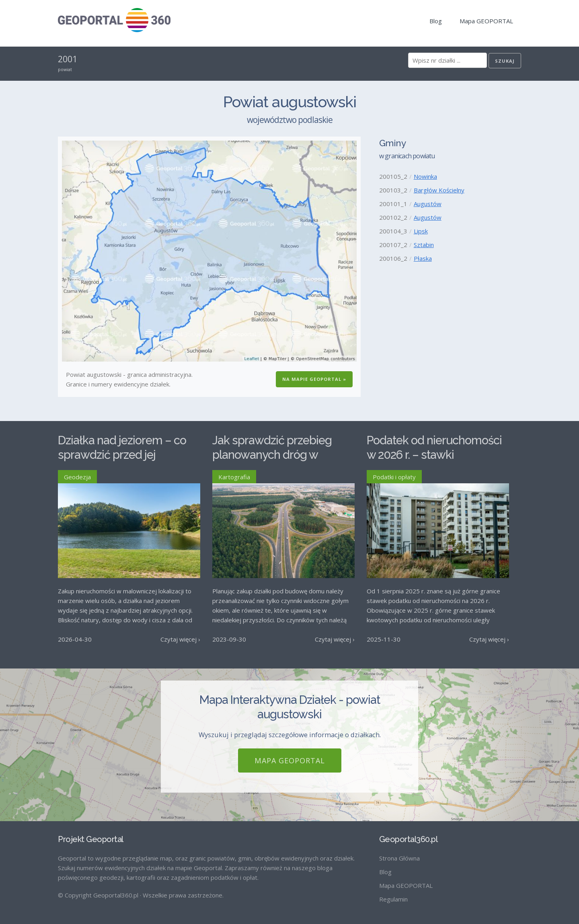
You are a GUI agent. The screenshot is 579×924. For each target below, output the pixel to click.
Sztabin (424, 245)
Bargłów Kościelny (439, 190)
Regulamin (393, 899)
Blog (436, 21)
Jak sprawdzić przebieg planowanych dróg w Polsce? (272, 455)
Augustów (428, 204)
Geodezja (77, 477)
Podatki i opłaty (394, 477)
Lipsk (421, 231)
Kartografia (234, 477)
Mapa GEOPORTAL (486, 21)
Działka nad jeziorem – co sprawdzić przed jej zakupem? (122, 455)
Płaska (423, 258)
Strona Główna (399, 858)
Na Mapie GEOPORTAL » (314, 379)
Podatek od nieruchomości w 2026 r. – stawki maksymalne (434, 455)
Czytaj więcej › (180, 639)
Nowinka (425, 176)
